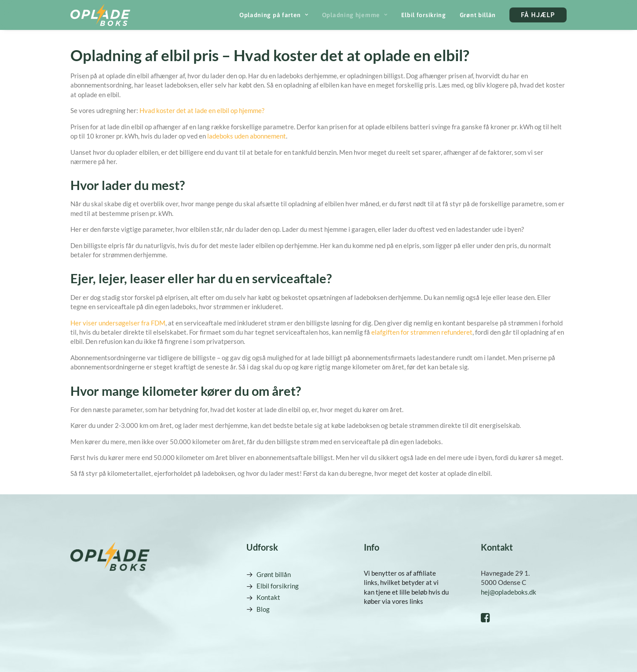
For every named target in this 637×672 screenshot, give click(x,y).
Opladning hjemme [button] (355, 15)
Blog (263, 609)
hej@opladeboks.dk (509, 592)
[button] (485, 620)
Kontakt (268, 597)
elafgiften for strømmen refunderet (422, 332)
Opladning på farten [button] (274, 15)
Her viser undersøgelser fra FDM (118, 323)
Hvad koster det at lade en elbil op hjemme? (202, 110)
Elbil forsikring (424, 15)
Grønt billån (478, 15)
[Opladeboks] (100, 15)
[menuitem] (277, 15)
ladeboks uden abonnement (247, 136)
